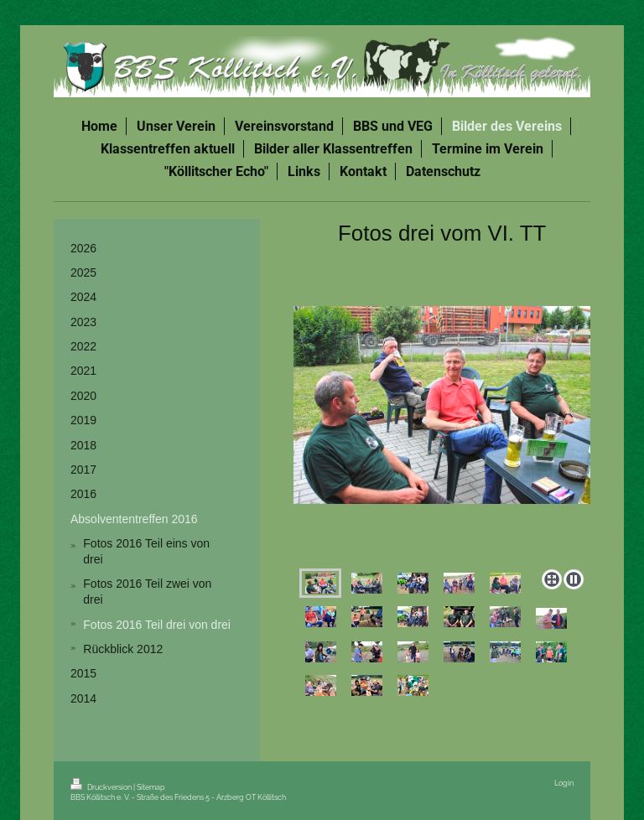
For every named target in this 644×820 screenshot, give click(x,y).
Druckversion (102, 787)
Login (564, 783)
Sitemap (151, 787)
